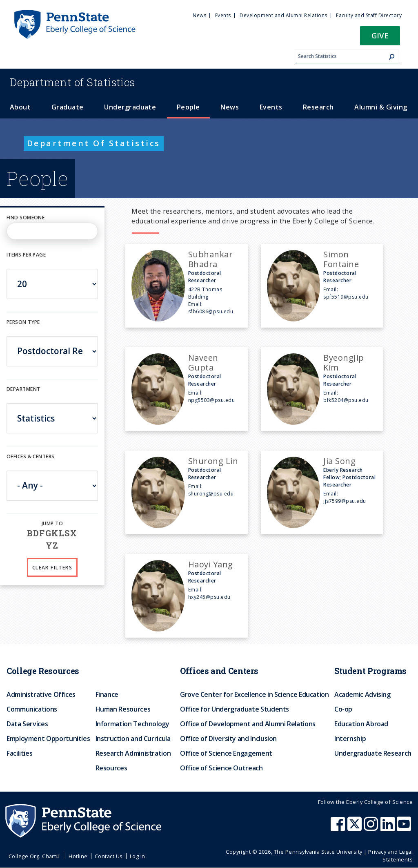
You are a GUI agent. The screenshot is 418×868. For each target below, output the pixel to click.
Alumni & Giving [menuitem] (381, 107)
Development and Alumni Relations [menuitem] (283, 15)
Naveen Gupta (203, 363)
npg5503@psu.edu (211, 400)
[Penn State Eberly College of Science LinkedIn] (389, 828)
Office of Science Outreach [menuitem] (221, 768)
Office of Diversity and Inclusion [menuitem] (228, 739)
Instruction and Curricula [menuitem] (133, 739)
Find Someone (26, 218)
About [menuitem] (20, 107)
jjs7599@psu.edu (345, 501)
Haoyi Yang (211, 564)
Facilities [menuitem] (19, 753)
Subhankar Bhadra (210, 259)
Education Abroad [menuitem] (361, 724)
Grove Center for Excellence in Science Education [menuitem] (255, 694)
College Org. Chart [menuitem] (35, 856)
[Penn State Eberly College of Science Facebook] (339, 828)
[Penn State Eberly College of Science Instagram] (372, 828)
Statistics (72, 82)
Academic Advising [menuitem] (362, 694)
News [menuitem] (199, 15)
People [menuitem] (188, 107)
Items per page (26, 255)
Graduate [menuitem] (68, 107)
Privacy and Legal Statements (390, 856)
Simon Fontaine (341, 259)
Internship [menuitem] (350, 739)
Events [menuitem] (223, 15)
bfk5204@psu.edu (346, 400)
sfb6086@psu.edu (211, 311)
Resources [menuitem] (111, 768)
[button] (380, 38)
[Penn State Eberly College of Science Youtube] (405, 828)
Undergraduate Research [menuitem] (373, 753)
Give (380, 35)
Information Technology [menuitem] (132, 724)
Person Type (23, 322)
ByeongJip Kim (344, 363)
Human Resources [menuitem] (123, 709)
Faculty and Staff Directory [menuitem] (369, 15)
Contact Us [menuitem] (109, 856)
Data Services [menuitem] (27, 724)
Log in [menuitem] (138, 856)
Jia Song (339, 461)
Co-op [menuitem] (343, 709)
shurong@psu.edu (211, 494)
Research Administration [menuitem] (133, 753)
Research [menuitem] (318, 107)
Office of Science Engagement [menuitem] (226, 753)
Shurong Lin (213, 461)
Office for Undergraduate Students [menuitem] (235, 709)
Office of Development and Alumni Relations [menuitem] (248, 724)
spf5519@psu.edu (346, 297)
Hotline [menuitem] (78, 856)
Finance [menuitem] (107, 694)
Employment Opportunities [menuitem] (48, 739)
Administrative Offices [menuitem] (41, 694)
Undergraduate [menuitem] (130, 107)
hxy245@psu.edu (209, 597)
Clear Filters (52, 568)
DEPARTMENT (23, 389)
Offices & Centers (30, 456)
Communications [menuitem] (32, 709)
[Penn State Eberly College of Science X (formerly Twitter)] (356, 828)
